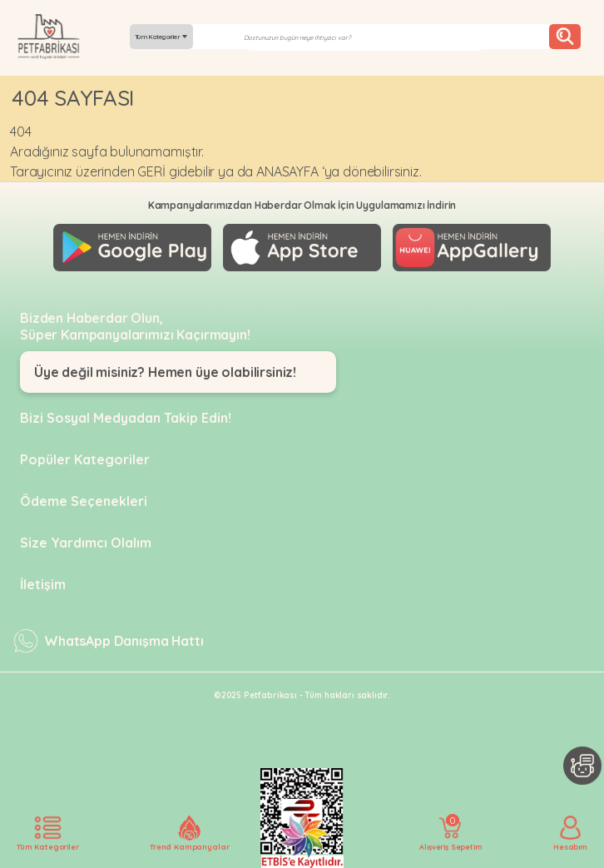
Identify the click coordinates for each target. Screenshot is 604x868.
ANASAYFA (287, 171)
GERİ (151, 171)
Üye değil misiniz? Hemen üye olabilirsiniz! (165, 372)
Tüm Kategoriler (161, 37)
